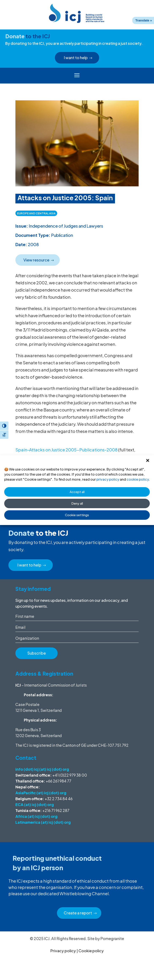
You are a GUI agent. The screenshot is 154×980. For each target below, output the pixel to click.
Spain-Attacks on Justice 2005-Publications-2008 (66, 450)
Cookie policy (91, 951)
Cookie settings (77, 515)
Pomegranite (112, 938)
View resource (36, 260)
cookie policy (138, 479)
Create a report (78, 913)
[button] (148, 460)
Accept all (77, 492)
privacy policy (108, 479)
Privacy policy (63, 951)
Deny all (77, 503)
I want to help (76, 58)
